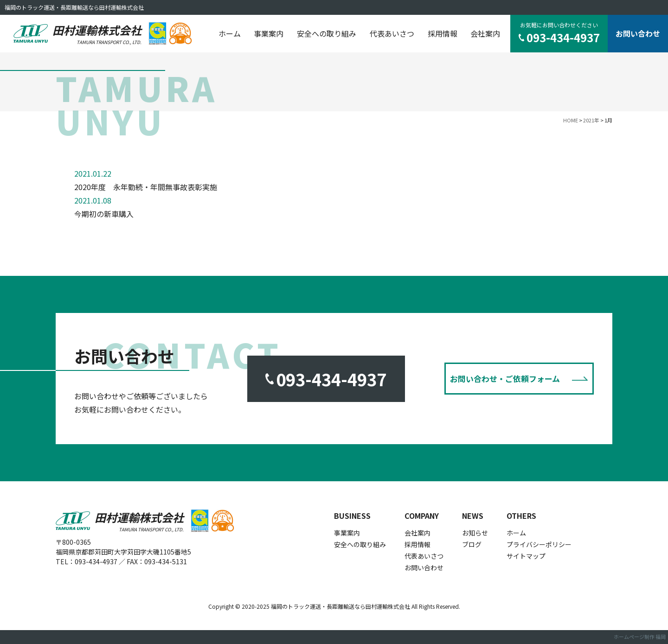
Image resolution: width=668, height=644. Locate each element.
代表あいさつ (392, 33)
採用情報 (443, 33)
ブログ (472, 544)
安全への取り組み (327, 33)
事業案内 (269, 33)
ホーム (230, 33)
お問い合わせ (638, 33)
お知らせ (475, 533)
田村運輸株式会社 (97, 34)
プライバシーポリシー (539, 544)
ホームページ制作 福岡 (640, 637)
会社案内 (485, 33)
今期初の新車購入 (104, 214)
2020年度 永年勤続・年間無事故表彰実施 (146, 187)
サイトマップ (526, 556)
